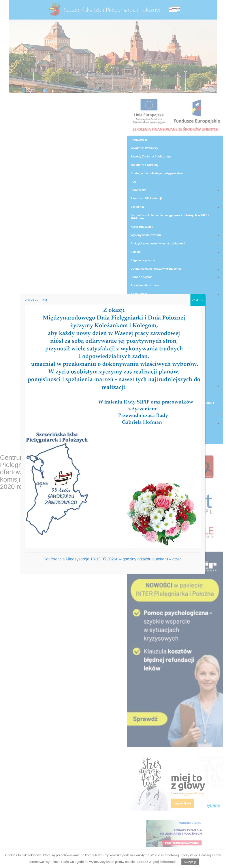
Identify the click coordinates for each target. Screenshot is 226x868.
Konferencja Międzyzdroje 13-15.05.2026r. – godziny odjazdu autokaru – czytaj (113, 559)
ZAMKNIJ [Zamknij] (198, 300)
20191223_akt (36, 300)
